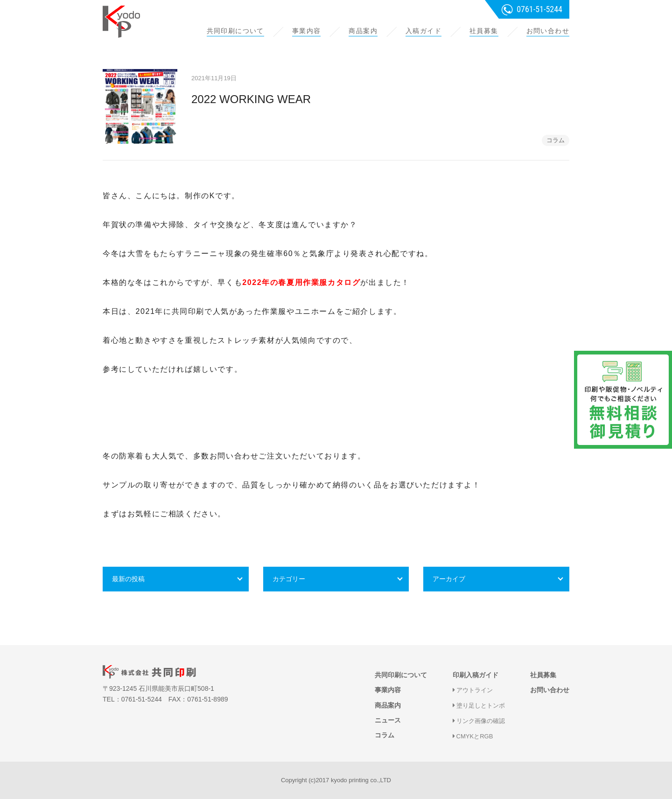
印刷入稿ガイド (476, 675)
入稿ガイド (423, 31)
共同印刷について (235, 31)
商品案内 (363, 31)
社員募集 (484, 31)
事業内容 (307, 31)
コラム (556, 140)
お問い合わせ (548, 31)
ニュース (388, 720)
